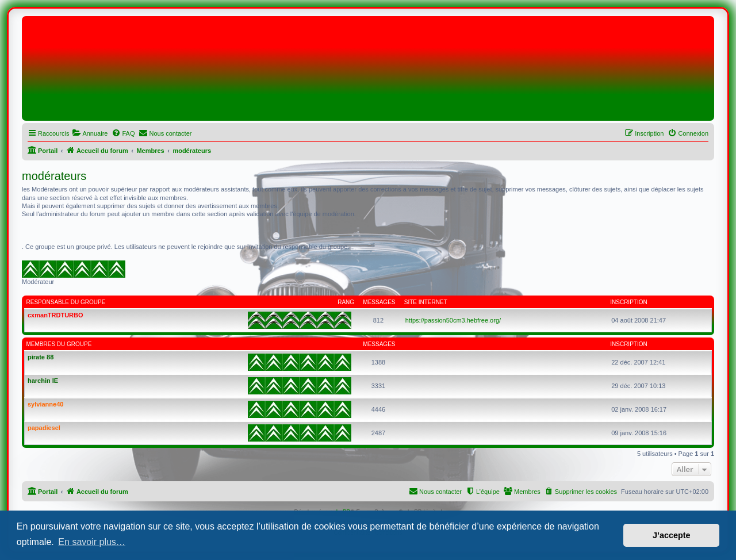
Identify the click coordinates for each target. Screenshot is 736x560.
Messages (379, 302)
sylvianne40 (45, 404)
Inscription (628, 302)
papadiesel (44, 428)
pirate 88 (41, 357)
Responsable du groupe (66, 302)
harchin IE (43, 381)
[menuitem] (90, 133)
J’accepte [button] (672, 535)
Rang (346, 302)
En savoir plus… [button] (92, 542)
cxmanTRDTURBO (55, 315)
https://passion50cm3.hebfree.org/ (453, 320)
